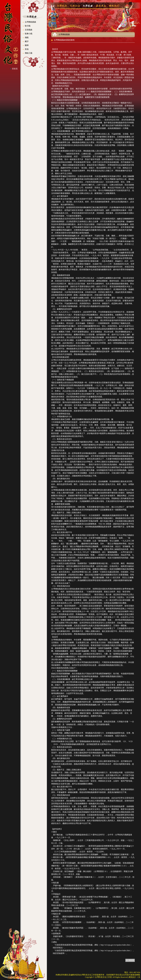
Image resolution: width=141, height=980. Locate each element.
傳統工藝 (29, 53)
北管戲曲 (29, 30)
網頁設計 (132, 977)
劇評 (27, 41)
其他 (27, 49)
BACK (131, 960)
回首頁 (15, 69)
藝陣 (27, 45)
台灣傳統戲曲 (30, 22)
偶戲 (27, 37)
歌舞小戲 (29, 34)
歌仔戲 (28, 26)
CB (139, 977)
